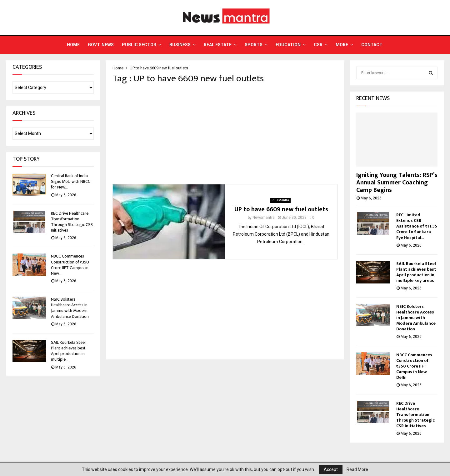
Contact (372, 45)
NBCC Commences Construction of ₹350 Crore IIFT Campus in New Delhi (414, 366)
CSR (318, 45)
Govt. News (101, 45)
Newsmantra (264, 218)
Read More (357, 469)
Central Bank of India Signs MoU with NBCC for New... (71, 181)
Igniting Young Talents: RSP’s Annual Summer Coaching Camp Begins (397, 183)
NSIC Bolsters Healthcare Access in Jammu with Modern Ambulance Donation (70, 308)
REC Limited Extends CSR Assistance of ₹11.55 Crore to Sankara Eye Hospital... (417, 226)
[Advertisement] (225, 134)
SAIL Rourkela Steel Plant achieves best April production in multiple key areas (416, 272)
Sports (254, 45)
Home (73, 45)
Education (288, 45)
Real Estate (218, 45)
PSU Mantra (280, 200)
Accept (331, 469)
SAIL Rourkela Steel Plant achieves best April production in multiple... (68, 351)
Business (180, 45)
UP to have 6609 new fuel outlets (281, 209)
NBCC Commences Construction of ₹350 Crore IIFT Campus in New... (70, 265)
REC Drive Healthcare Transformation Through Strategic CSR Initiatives (72, 222)
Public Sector (139, 45)
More (342, 45)
